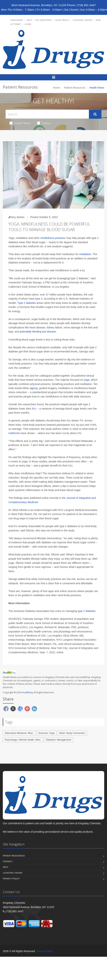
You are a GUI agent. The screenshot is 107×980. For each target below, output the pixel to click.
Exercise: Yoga (46, 733)
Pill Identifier (44, 20)
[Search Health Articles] (47, 114)
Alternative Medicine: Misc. (19, 733)
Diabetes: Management (58, 740)
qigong (34, 388)
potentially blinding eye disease (38, 332)
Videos (44, 123)
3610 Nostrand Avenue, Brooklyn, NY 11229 (39, 5)
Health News (20, 123)
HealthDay (28, 692)
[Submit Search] (95, 114)
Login (28, 24)
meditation (85, 254)
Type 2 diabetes (27, 303)
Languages (17, 20)
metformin (14, 433)
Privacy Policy (11, 879)
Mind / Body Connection (72, 733)
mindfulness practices (53, 238)
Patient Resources (75, 88)
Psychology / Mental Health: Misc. (23, 740)
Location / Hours (82, 20)
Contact (8, 861)
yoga (86, 380)
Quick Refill (62, 20)
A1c (34, 409)
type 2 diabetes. (87, 611)
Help (29, 20)
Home (56, 88)
